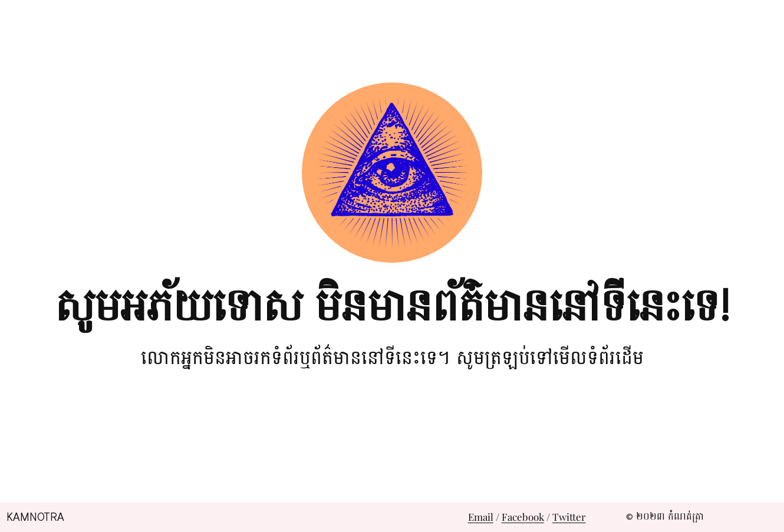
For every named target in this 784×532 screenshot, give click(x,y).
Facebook (523, 517)
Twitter (569, 517)
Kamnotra (35, 517)
